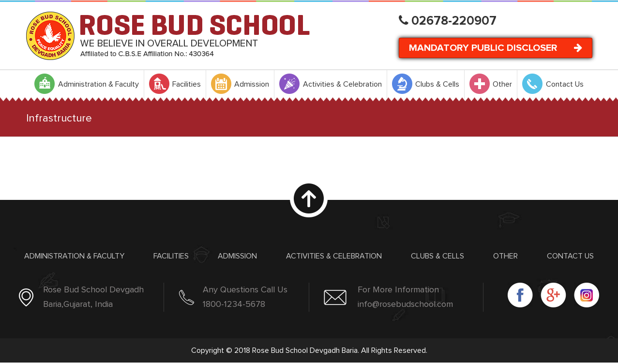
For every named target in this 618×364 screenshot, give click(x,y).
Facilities (171, 256)
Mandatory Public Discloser (496, 48)
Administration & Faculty (74, 256)
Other (505, 256)
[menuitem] (87, 84)
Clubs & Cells (437, 256)
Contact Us (570, 256)
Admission (237, 256)
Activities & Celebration (334, 256)
